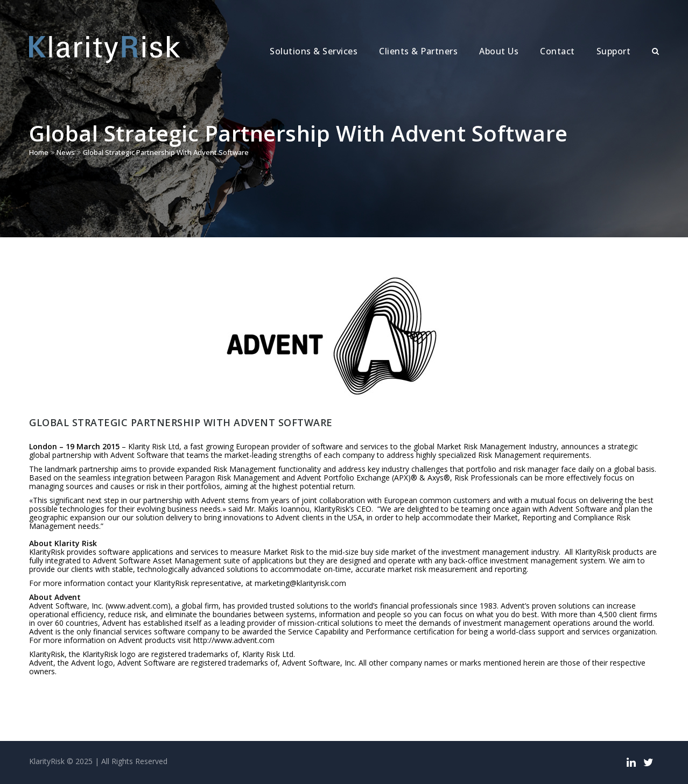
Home (39, 152)
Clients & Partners (418, 51)
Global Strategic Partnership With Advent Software (166, 152)
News (66, 152)
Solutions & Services (314, 51)
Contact (557, 51)
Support (614, 51)
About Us (499, 51)
